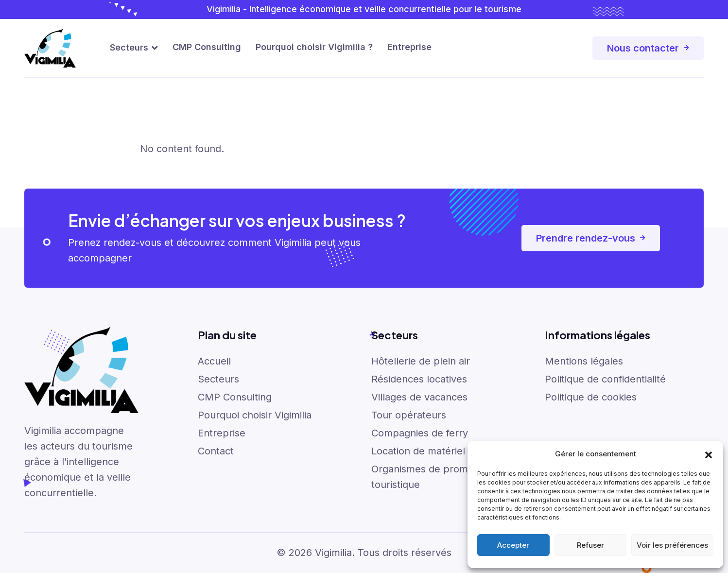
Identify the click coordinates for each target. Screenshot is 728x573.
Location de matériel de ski (433, 451)
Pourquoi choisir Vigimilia (255, 415)
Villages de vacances (419, 397)
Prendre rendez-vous (591, 238)
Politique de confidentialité (605, 379)
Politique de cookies (591, 397)
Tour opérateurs (409, 415)
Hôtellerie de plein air (421, 361)
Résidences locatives (419, 379)
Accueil (214, 361)
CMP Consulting (207, 47)
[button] (709, 454)
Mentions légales (584, 361)
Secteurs (129, 47)
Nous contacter (648, 48)
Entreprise (409, 47)
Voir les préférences (672, 545)
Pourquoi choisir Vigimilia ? (314, 47)
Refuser (590, 545)
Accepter (513, 545)
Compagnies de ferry (420, 433)
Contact (216, 451)
